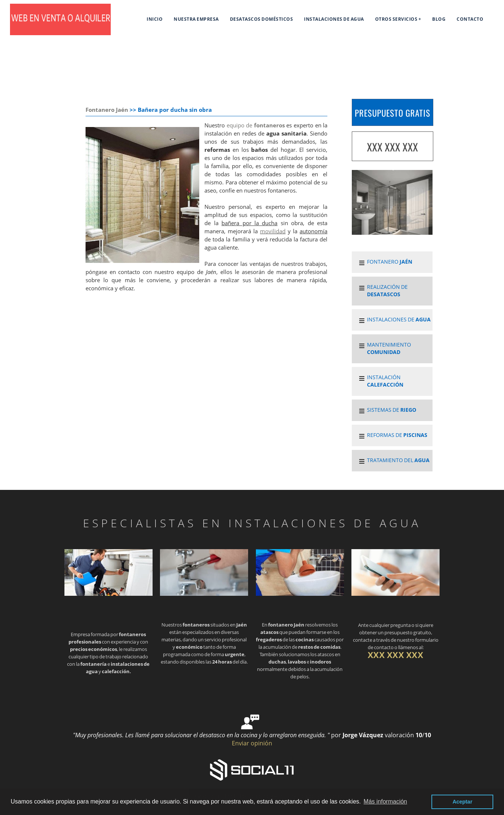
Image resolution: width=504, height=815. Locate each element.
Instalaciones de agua (334, 19)
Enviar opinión (252, 743)
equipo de (256, 125)
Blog (439, 19)
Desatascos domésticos (262, 19)
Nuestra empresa (196, 19)
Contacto (470, 19)
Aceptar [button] (463, 802)
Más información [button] (385, 801)
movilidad (273, 231)
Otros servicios (396, 19)
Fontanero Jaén (107, 110)
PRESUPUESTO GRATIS (393, 113)
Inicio (155, 19)
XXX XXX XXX (393, 147)
